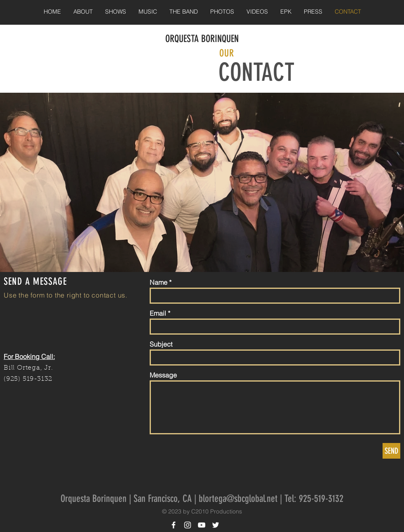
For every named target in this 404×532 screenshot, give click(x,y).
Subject (161, 344)
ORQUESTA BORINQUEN (202, 39)
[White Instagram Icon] (188, 525)
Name (159, 282)
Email (158, 313)
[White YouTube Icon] (202, 525)
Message (163, 375)
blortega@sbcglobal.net (238, 499)
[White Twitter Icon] (216, 525)
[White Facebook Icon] (174, 525)
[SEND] (391, 451)
